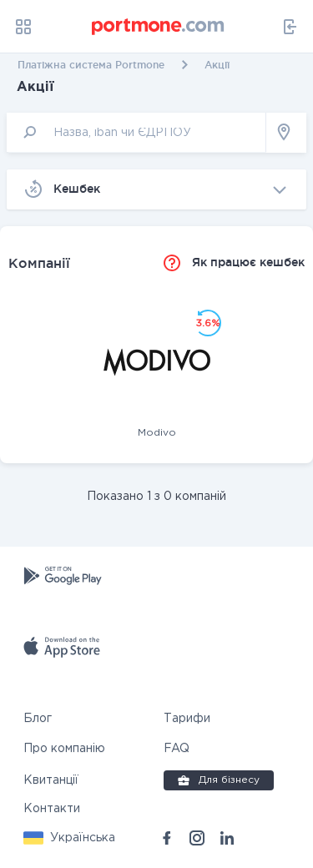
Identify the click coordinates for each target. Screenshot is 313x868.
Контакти (52, 809)
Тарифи (187, 719)
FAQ (177, 749)
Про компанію (64, 749)
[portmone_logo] (159, 27)
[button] (69, 838)
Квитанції (51, 780)
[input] (136, 132)
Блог (38, 719)
